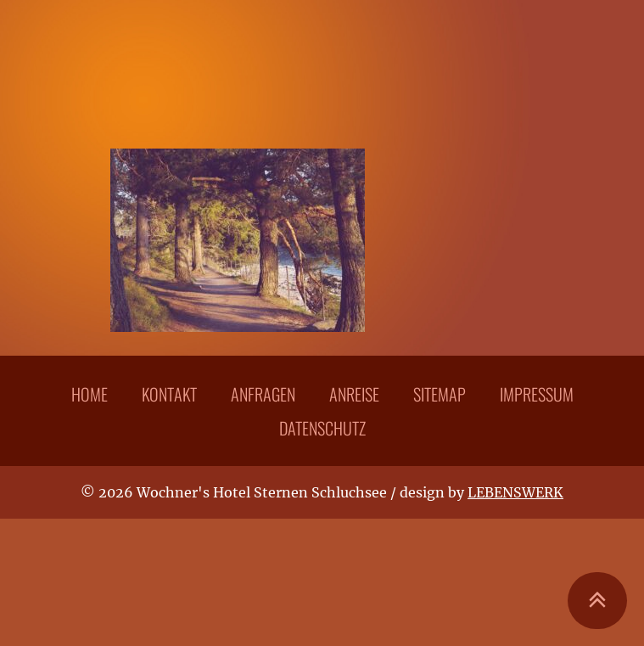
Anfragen (263, 394)
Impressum (537, 394)
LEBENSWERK (515, 492)
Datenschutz (322, 428)
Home (90, 394)
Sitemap (440, 394)
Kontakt (169, 394)
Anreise (354, 394)
